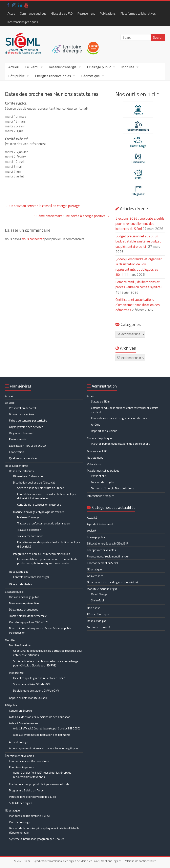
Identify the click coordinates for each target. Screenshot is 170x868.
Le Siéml (32, 67)
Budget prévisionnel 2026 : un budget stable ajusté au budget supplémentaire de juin (138, 241)
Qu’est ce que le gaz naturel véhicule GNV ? (39, 678)
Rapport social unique (104, 431)
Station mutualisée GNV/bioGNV (32, 684)
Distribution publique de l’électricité (34, 482)
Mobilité (128, 67)
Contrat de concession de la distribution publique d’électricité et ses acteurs (47, 496)
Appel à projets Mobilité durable (28, 698)
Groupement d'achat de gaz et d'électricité (112, 582)
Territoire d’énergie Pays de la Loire (113, 488)
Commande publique (33, 13)
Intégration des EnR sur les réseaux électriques (42, 554)
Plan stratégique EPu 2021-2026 (29, 622)
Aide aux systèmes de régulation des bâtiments (42, 735)
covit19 (91, 530)
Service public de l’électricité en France (41, 488)
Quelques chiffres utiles (23, 458)
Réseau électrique (98, 614)
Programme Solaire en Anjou (26, 790)
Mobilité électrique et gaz (102, 589)
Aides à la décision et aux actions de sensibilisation (40, 717)
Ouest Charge (99, 594)
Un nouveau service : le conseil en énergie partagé (42, 206)
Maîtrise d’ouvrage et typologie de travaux (38, 512)
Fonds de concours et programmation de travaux (120, 418)
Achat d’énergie (19, 742)
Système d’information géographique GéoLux (36, 839)
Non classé (94, 608)
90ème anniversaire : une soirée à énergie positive (72, 216)
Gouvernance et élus (22, 414)
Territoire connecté (99, 627)
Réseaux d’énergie (63, 67)
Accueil (14, 67)
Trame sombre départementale (28, 616)
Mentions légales (111, 861)
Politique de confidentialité (140, 861)
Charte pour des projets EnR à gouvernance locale (39, 784)
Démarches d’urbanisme (28, 476)
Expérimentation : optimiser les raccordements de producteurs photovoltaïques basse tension (47, 561)
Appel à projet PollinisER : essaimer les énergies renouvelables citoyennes (42, 775)
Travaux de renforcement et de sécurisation (43, 523)
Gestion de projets (102, 482)
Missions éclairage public (24, 597)
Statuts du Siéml (101, 401)
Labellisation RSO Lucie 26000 (27, 446)
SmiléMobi (97, 600)
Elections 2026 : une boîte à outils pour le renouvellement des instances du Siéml (140, 224)
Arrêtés (96, 424)
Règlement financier (21, 433)
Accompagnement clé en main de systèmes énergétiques (44, 748)
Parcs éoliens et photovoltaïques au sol (33, 797)
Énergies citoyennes (22, 767)
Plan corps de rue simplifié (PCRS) (29, 816)
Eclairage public (99, 67)
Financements (18, 439)
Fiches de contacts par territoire (28, 420)
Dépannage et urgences (24, 609)
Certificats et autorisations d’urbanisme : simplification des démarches (138, 305)
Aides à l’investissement (24, 723)
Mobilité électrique (20, 645)
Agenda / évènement (100, 524)
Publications (108, 13)
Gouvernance (95, 576)
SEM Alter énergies (21, 803)
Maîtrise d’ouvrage (28, 517)
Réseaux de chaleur (21, 584)
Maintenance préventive (24, 603)
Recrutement (86, 13)
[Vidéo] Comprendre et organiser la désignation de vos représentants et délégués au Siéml (139, 267)
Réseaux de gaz (19, 572)
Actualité (92, 517)
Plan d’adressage (20, 822)
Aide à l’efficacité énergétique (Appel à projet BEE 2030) (47, 728)
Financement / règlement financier (108, 556)
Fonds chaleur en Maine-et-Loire (29, 761)
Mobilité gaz (16, 673)
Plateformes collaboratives (138, 13)
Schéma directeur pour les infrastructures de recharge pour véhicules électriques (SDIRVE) (46, 663)
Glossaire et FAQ (62, 13)
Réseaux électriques (21, 471)
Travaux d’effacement (30, 536)
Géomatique (91, 76)
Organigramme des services (26, 427)
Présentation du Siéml (22, 408)
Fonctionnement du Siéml (102, 563)
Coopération (17, 452)
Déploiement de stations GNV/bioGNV (36, 690)
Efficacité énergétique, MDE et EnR (108, 543)
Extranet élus (99, 476)
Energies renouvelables (101, 550)
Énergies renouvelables (53, 76)
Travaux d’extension (29, 530)
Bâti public (16, 76)
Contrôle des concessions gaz (31, 577)
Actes (11, 13)
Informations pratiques (23, 22)
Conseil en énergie (20, 711)
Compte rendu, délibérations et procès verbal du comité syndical (139, 285)
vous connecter (33, 239)
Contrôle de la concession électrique (39, 504)
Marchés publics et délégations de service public (120, 444)
